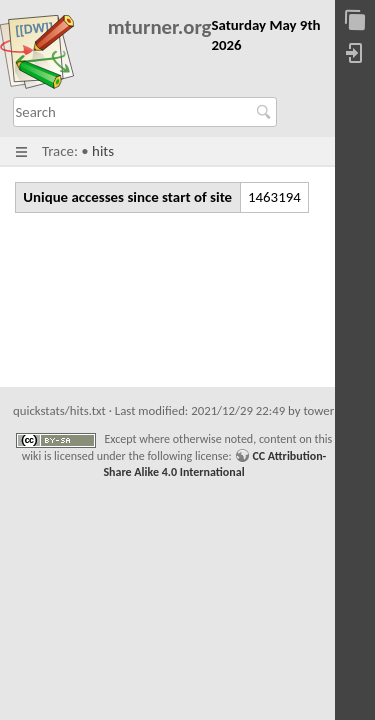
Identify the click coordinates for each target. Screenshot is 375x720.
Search (266, 112)
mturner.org (160, 27)
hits (103, 151)
